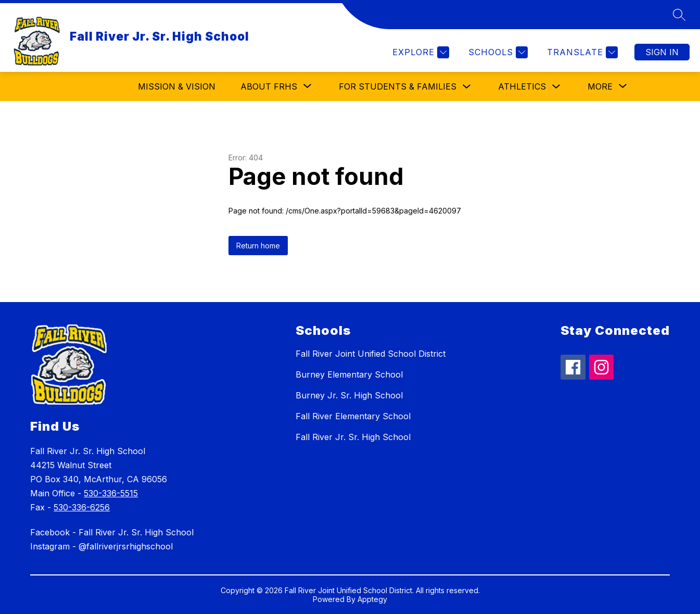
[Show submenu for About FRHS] (269, 86)
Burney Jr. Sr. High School (349, 395)
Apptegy (372, 599)
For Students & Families (398, 86)
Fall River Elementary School (353, 416)
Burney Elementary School (349, 374)
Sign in (662, 52)
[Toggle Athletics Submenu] (556, 87)
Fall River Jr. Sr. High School (353, 437)
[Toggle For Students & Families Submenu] (467, 87)
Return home (258, 246)
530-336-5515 (111, 493)
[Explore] (419, 52)
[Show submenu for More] (600, 86)
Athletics (522, 86)
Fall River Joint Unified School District (371, 354)
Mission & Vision (177, 86)
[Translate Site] (581, 52)
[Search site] (679, 15)
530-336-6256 (82, 507)
